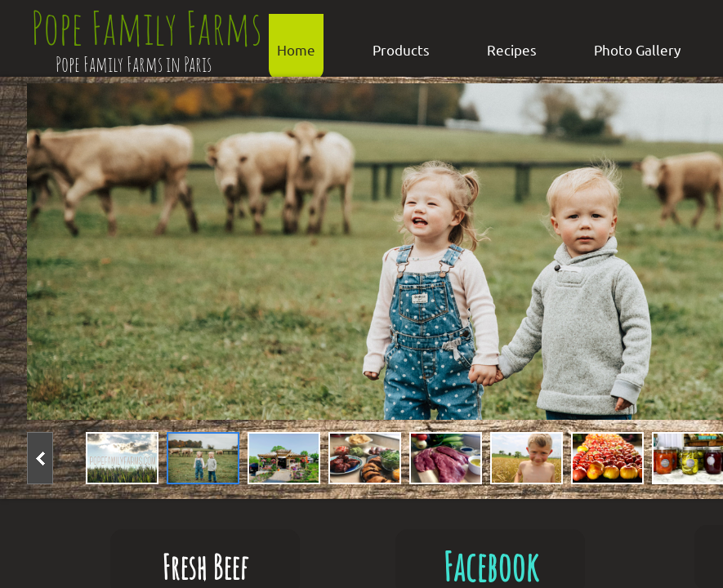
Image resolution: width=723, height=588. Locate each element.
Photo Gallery (637, 49)
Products (401, 49)
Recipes (512, 49)
